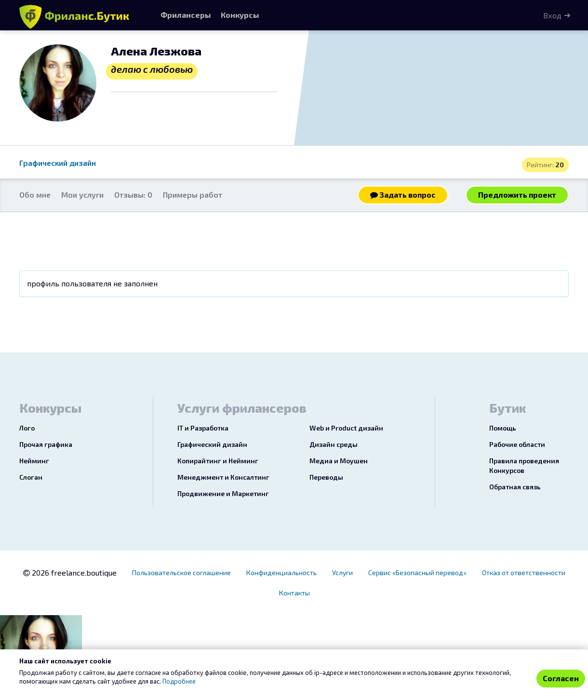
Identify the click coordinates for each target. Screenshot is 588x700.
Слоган (31, 477)
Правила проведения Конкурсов (524, 465)
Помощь (503, 428)
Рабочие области (517, 444)
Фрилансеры (186, 15)
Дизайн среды (334, 444)
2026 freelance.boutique (70, 572)
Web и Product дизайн (346, 428)
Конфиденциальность (281, 572)
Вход (552, 15)
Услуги (342, 572)
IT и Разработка (203, 428)
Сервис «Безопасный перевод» (417, 572)
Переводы (326, 477)
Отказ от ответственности (524, 572)
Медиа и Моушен (339, 461)
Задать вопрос (403, 195)
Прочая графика (46, 444)
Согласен (561, 678)
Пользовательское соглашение (181, 572)
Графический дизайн (58, 163)
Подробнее (179, 681)
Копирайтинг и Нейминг (218, 461)
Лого (27, 428)
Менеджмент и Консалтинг (223, 477)
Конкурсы (240, 15)
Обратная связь (515, 487)
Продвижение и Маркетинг (223, 493)
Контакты (294, 593)
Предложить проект (517, 195)
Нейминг (34, 461)
